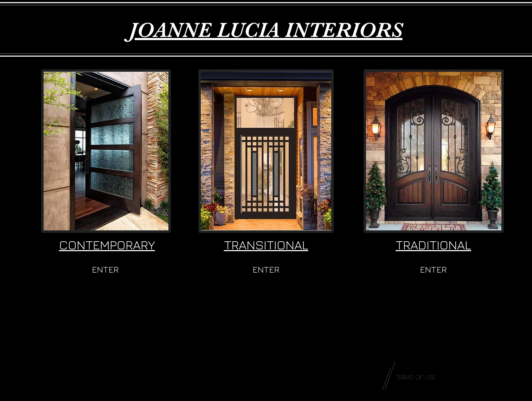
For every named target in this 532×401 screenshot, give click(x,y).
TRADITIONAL (433, 245)
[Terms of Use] (416, 377)
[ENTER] (105, 269)
